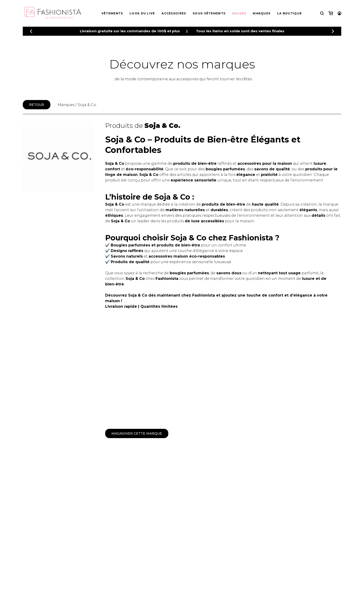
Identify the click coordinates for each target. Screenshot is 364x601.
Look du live (142, 13)
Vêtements (112, 13)
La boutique (289, 13)
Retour (37, 105)
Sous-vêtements (209, 13)
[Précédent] (31, 31)
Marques (262, 13)
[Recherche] (322, 13)
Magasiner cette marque (137, 433)
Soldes (239, 13)
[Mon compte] (339, 13)
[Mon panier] (331, 13)
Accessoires (174, 13)
